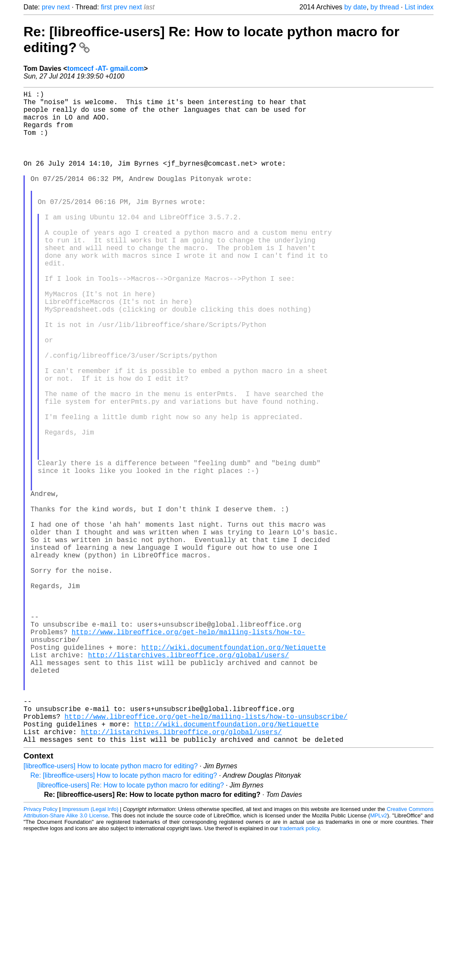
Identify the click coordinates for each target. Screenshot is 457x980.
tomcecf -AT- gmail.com (105, 69)
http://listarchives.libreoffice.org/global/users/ (188, 781)
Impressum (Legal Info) (90, 954)
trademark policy (300, 973)
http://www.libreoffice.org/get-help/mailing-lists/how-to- (189, 753)
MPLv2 (379, 961)
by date (355, 7)
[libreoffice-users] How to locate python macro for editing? (111, 911)
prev (48, 7)
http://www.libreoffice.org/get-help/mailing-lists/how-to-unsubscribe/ (206, 856)
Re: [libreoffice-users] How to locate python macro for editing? (124, 920)
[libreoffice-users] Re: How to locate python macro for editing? (130, 930)
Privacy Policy (41, 954)
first (106, 7)
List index (419, 7)
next (63, 7)
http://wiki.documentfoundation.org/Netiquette (234, 772)
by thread (385, 7)
